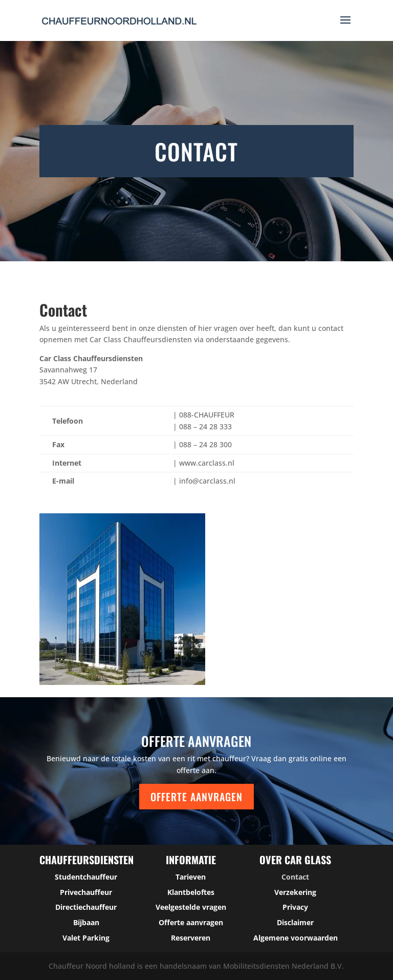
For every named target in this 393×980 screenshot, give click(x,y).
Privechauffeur (86, 892)
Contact (295, 877)
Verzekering (295, 892)
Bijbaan (86, 922)
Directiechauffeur (86, 907)
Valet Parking (86, 938)
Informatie (191, 860)
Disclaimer (295, 922)
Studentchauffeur (86, 877)
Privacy (295, 907)
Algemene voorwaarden (296, 938)
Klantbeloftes (191, 892)
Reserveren (191, 938)
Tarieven (191, 877)
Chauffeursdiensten (86, 860)
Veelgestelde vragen (191, 907)
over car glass (295, 860)
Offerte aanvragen (196, 797)
